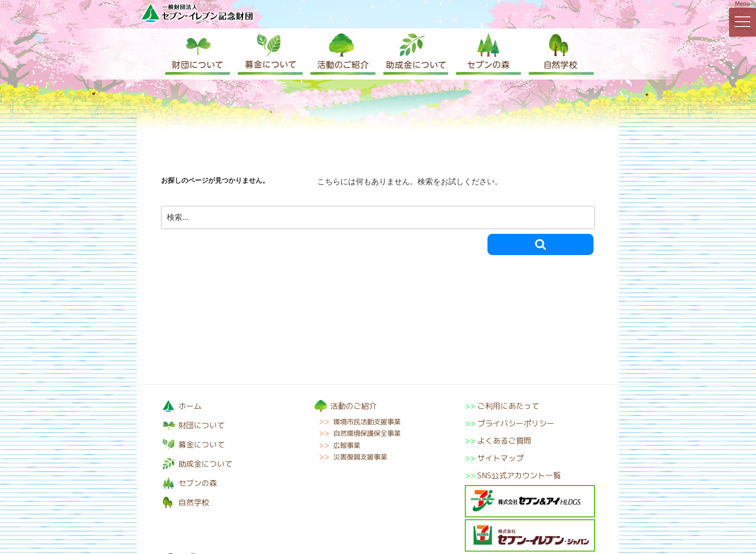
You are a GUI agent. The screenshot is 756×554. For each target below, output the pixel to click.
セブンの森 (486, 54)
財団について (197, 54)
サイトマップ (500, 458)
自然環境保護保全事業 (367, 433)
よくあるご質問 (504, 441)
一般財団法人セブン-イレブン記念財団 (197, 13)
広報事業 (347, 446)
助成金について (414, 54)
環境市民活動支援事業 (367, 422)
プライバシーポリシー (516, 423)
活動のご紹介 (342, 54)
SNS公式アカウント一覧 (519, 475)
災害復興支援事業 (360, 457)
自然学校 (559, 54)
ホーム (190, 406)
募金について (270, 54)
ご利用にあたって (508, 406)
